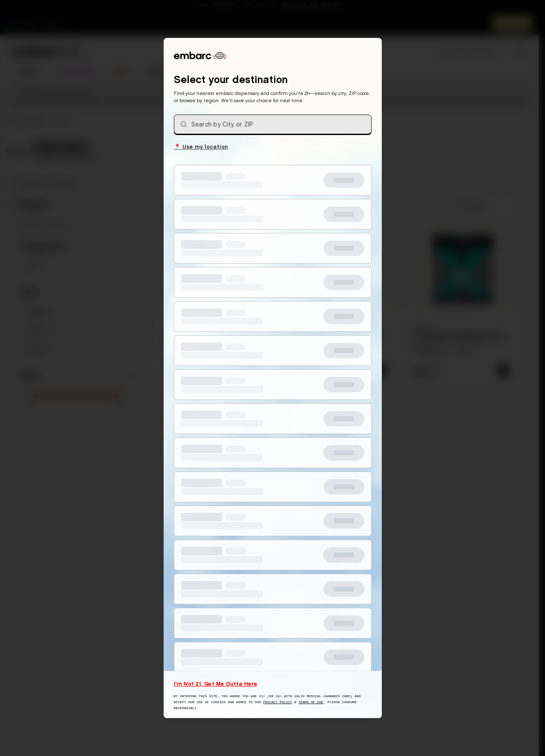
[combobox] (273, 124)
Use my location (201, 146)
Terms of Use (311, 702)
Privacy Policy (277, 702)
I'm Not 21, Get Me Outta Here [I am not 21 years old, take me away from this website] (216, 684)
